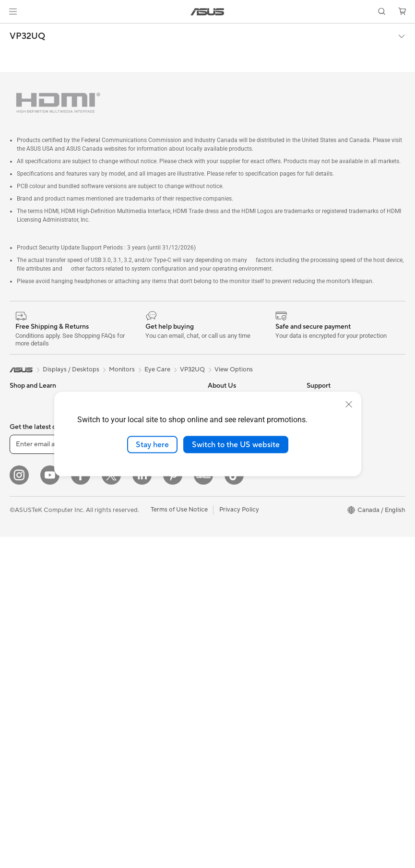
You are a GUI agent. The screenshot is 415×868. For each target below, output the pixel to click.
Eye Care (157, 369)
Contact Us (224, 617)
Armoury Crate (328, 573)
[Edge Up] (203, 806)
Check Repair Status (237, 588)
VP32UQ (27, 36)
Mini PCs (22, 603)
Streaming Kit (126, 639)
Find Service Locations (240, 645)
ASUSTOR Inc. (228, 501)
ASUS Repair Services (239, 559)
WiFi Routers (125, 501)
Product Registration (237, 674)
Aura (313, 588)
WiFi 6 (115, 487)
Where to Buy (227, 487)
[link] (207, 12)
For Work (23, 444)
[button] (13, 12)
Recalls (218, 703)
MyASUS (221, 660)
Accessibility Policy (334, 545)
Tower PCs (25, 560)
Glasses (20, 632)
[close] (349, 404)
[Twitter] (111, 806)
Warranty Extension (236, 732)
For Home (24, 430)
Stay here (152, 444)
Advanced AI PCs (331, 559)
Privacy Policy (239, 841)
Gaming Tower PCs (36, 574)
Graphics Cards (32, 704)
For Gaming (26, 488)
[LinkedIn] (142, 806)
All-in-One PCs (30, 546)
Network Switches (133, 538)
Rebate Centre (229, 689)
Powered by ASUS (333, 516)
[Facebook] (81, 806)
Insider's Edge (326, 501)
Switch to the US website (236, 444)
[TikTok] (234, 806)
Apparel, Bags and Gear (140, 654)
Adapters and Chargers (140, 668)
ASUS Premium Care (237, 545)
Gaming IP (121, 711)
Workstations (29, 618)
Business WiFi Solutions (140, 552)
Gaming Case (29, 676)
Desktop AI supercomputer (145, 567)
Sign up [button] (149, 775)
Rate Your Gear (328, 530)
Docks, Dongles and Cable (144, 682)
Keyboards (122, 596)
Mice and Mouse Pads (137, 610)
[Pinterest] (173, 806)
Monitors (23, 517)
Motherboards (30, 661)
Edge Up (319, 487)
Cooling (21, 690)
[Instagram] (19, 806)
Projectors (24, 531)
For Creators (28, 459)
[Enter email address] (67, 775)
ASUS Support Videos (239, 573)
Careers (219, 515)
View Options (234, 369)
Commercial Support (237, 602)
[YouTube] (50, 806)
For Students (28, 473)
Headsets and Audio (135, 625)
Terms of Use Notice (179, 841)
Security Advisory (233, 717)
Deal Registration (232, 631)
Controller (121, 697)
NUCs (18, 589)
